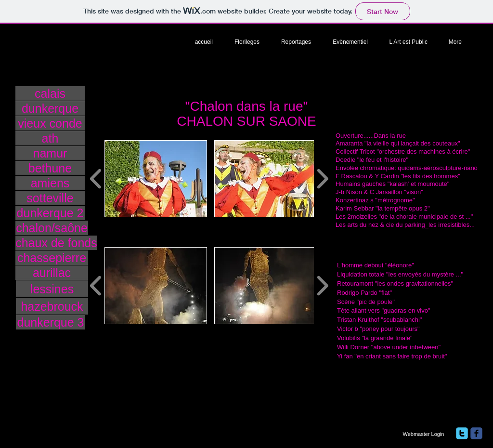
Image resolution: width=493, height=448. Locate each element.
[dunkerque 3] (51, 322)
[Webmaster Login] (423, 434)
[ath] (50, 138)
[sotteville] (50, 198)
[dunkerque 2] (50, 213)
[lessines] (52, 289)
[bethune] (50, 168)
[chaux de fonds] (56, 243)
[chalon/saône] (52, 228)
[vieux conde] (50, 123)
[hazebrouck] (52, 306)
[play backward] (96, 179)
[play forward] (322, 179)
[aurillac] (52, 273)
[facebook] (476, 433)
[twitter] (462, 433)
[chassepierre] (52, 258)
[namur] (50, 153)
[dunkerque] (50, 108)
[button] (156, 179)
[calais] (50, 93)
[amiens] (50, 183)
